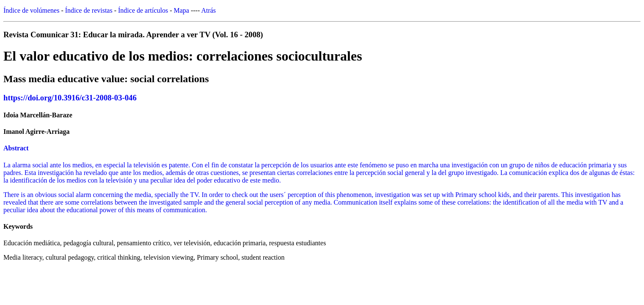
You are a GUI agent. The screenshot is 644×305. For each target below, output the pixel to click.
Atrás (208, 10)
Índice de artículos (143, 10)
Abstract (16, 148)
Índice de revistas (89, 10)
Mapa (182, 10)
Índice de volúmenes (31, 10)
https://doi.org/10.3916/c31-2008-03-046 (70, 98)
